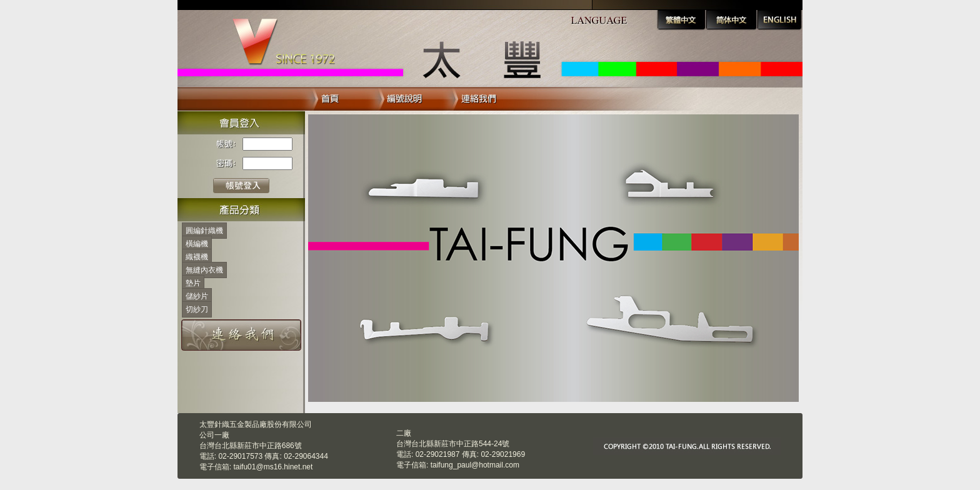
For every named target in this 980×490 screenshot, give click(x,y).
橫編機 (197, 244)
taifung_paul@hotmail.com (475, 465)
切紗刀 (197, 309)
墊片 (193, 283)
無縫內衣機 (204, 270)
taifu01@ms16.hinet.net (273, 467)
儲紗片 (197, 296)
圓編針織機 (204, 231)
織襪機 (197, 257)
